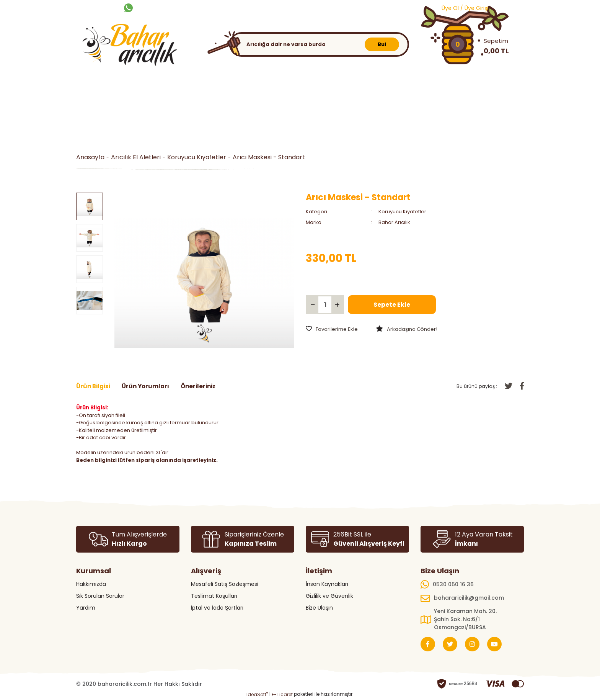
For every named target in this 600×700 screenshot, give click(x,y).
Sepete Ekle (392, 305)
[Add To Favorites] (332, 329)
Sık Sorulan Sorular (100, 596)
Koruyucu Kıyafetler (402, 212)
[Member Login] (460, 8)
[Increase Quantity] (337, 305)
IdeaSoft (257, 694)
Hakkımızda (91, 584)
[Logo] (128, 47)
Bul (382, 44)
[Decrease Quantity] (313, 305)
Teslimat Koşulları (214, 596)
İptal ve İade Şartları (217, 608)
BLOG (302, 7)
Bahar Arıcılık (394, 222)
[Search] (319, 44)
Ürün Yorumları (145, 386)
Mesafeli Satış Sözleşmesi (225, 584)
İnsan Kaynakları (327, 584)
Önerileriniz (198, 386)
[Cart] (472, 44)
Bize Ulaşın (319, 608)
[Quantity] (325, 305)
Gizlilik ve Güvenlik (329, 596)
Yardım (86, 608)
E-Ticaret (282, 694)
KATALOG (276, 7)
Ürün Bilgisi (93, 386)
